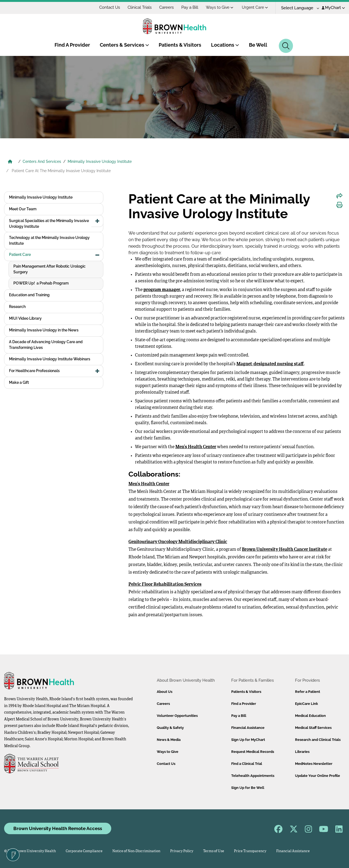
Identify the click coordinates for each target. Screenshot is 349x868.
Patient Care (20, 255)
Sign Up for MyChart (248, 740)
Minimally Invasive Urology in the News (44, 330)
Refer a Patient (308, 692)
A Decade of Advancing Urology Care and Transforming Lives (46, 345)
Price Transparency (250, 851)
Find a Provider (244, 704)
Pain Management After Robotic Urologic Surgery (49, 269)
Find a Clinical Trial (247, 764)
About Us (165, 692)
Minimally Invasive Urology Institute (100, 161)
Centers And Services (42, 161)
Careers (166, 7)
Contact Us (110, 7)
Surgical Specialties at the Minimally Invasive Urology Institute (49, 224)
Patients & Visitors (180, 45)
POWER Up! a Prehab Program (41, 283)
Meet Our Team (23, 209)
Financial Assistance (248, 728)
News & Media (169, 740)
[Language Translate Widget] (298, 8)
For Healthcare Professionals (34, 371)
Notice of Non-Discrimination (136, 851)
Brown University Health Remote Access (58, 828)
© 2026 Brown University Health (30, 851)
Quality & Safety (170, 728)
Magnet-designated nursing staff (270, 364)
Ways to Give (220, 7)
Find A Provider (72, 45)
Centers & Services (124, 45)
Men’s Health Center (196, 447)
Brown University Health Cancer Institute (285, 550)
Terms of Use (214, 851)
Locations (225, 45)
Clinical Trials (140, 7)
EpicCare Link (306, 704)
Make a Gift (19, 382)
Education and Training (29, 295)
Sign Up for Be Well (248, 788)
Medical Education (310, 716)
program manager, (162, 290)
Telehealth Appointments (253, 776)
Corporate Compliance (84, 851)
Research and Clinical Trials (318, 740)
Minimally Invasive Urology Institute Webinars (50, 359)
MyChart (333, 8)
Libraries (302, 752)
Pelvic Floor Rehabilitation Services (165, 585)
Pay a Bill (190, 7)
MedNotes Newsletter (314, 764)
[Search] (286, 46)
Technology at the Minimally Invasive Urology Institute (49, 240)
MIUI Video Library (25, 318)
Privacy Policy (182, 851)
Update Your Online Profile (318, 776)
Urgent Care (255, 7)
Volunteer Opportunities (177, 716)
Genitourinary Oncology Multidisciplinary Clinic (178, 542)
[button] (97, 221)
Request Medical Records (253, 752)
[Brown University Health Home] (10, 162)
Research (17, 307)
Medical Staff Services (313, 728)
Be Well (258, 45)
